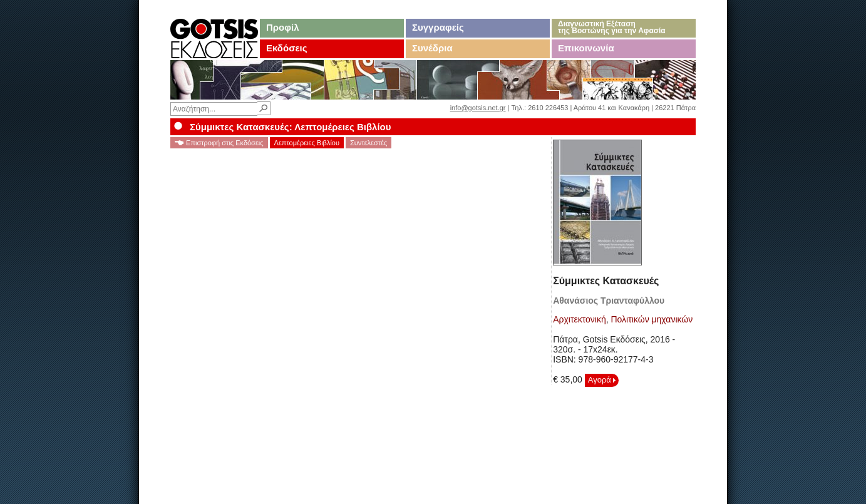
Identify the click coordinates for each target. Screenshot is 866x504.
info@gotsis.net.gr (478, 108)
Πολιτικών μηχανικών (652, 319)
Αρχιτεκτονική (580, 319)
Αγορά (602, 380)
